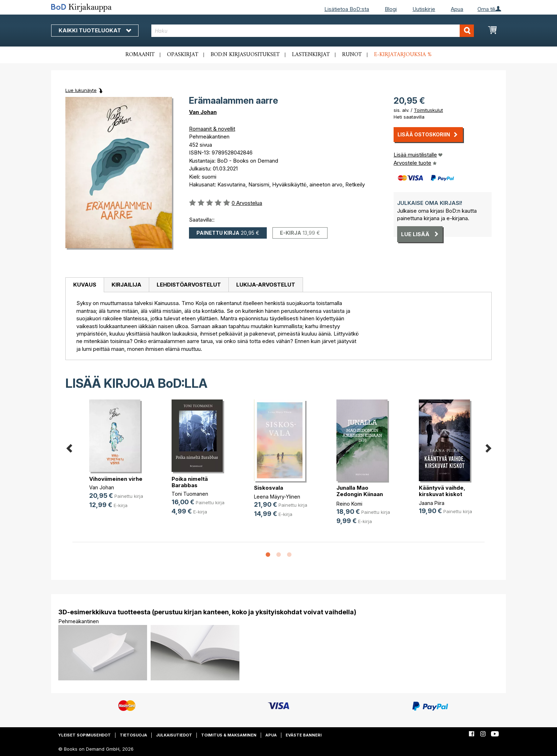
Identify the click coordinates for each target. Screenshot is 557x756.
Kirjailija (126, 285)
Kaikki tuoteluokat (95, 30)
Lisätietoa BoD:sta (347, 9)
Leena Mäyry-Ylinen (277, 497)
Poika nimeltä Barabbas (190, 482)
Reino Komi (349, 504)
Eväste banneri (304, 735)
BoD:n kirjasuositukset (245, 55)
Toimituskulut (428, 110)
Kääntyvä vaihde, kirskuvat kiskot (442, 491)
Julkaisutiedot (174, 735)
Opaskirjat (183, 55)
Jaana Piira (432, 503)
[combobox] (313, 31)
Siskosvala (269, 488)
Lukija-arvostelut (266, 285)
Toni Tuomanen (190, 494)
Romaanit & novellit (212, 129)
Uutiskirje (424, 9)
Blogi (391, 9)
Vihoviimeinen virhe (116, 479)
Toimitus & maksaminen (229, 735)
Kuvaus (85, 285)
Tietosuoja (133, 735)
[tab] (85, 285)
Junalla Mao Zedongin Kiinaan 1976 (360, 494)
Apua (457, 9)
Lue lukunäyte (81, 90)
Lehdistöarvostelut (189, 285)
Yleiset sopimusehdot (85, 735)
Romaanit (140, 55)
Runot (352, 55)
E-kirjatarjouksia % (403, 55)
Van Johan (203, 112)
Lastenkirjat (311, 55)
